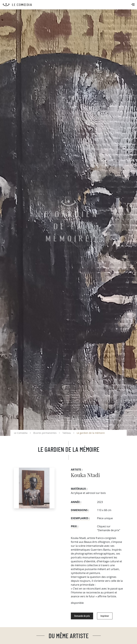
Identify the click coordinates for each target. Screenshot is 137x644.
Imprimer (105, 616)
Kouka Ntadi (85, 475)
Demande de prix (82, 616)
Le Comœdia (21, 433)
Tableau (67, 433)
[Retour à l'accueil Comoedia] (70, 5)
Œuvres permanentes (45, 433)
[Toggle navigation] (133, 5)
